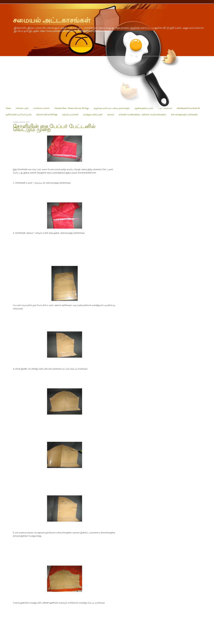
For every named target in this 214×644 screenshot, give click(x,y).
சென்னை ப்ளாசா (41, 108)
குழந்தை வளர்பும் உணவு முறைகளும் (112, 108)
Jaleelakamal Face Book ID (188, 108)
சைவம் (111, 115)
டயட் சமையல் (165, 108)
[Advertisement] (107, 81)
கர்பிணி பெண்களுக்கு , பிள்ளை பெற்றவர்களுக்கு (142, 115)
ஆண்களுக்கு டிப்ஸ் (144, 108)
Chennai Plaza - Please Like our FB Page (72, 108)
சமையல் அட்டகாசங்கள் (52, 20)
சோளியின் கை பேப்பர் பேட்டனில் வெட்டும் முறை (54, 128)
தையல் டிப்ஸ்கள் (70, 115)
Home (8, 108)
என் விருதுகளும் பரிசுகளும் (184, 115)
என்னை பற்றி (22, 108)
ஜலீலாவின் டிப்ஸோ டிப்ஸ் (19, 115)
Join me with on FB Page (47, 115)
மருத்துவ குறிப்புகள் (93, 115)
